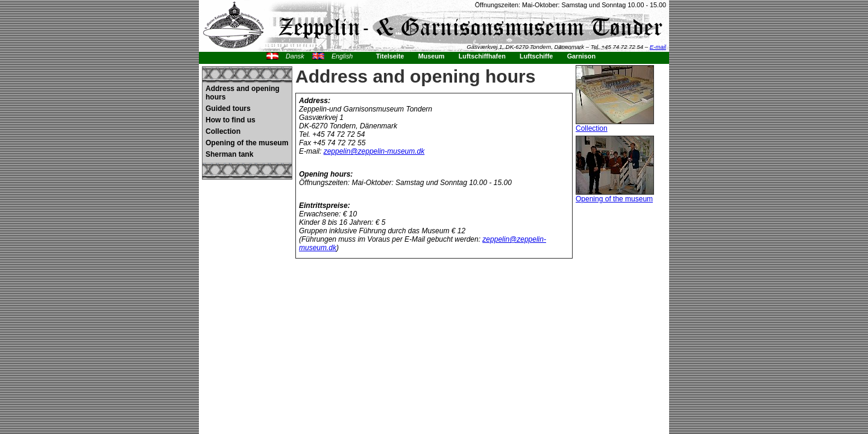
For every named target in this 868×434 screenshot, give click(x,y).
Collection (223, 131)
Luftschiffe (536, 56)
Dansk (295, 56)
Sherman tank (229, 154)
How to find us (231, 120)
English (342, 56)
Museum (432, 56)
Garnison (581, 56)
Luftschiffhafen (482, 56)
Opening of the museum (247, 143)
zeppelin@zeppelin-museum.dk (374, 151)
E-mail (658, 47)
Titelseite (390, 56)
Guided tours (228, 108)
